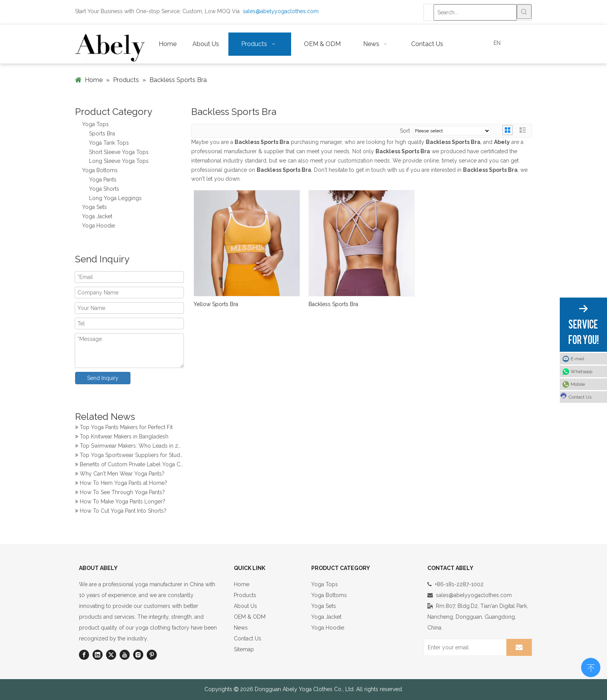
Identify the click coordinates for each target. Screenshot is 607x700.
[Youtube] (125, 655)
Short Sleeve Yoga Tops (119, 152)
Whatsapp (581, 371)
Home (242, 584)
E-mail (577, 359)
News (241, 628)
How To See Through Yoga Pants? (120, 493)
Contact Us (248, 638)
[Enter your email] (463, 647)
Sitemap (244, 649)
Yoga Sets (94, 207)
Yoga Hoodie (99, 226)
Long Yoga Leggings (115, 198)
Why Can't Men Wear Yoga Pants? (120, 475)
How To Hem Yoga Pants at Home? (121, 484)
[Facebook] (84, 655)
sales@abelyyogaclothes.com (281, 11)
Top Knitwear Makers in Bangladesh (122, 438)
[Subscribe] (519, 647)
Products (245, 595)
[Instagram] (138, 655)
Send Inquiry (103, 378)
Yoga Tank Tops (109, 143)
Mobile (578, 384)
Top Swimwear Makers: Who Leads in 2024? (129, 447)
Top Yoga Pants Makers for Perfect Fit (124, 428)
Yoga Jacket (97, 216)
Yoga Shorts (104, 189)
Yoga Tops (95, 124)
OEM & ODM (250, 617)
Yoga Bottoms (100, 170)
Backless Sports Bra (333, 304)
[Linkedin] (98, 655)
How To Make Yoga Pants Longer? (120, 503)
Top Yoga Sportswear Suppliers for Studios (129, 456)
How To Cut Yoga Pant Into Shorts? (121, 512)
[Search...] (475, 12)
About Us (245, 606)
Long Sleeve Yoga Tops (119, 161)
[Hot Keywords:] (524, 12)
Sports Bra (102, 133)
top (591, 667)
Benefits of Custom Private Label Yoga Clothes (129, 466)
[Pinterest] (152, 655)
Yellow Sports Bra (216, 304)
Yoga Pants (103, 180)
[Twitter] (111, 655)
